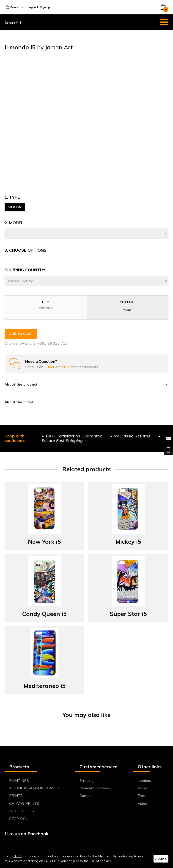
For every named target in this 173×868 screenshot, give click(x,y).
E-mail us (14, 7)
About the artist (19, 402)
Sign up (45, 7)
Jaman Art (13, 22)
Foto (141, 796)
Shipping (86, 780)
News (143, 788)
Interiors (144, 780)
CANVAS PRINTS (24, 803)
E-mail (50, 367)
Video (142, 803)
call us (65, 367)
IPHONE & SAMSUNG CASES (34, 788)
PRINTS (16, 796)
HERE (18, 856)
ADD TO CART (21, 334)
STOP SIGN (19, 819)
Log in (32, 7)
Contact (86, 796)
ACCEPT (161, 859)
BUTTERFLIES (22, 811)
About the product (86, 384)
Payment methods (95, 788)
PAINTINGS (19, 780)
